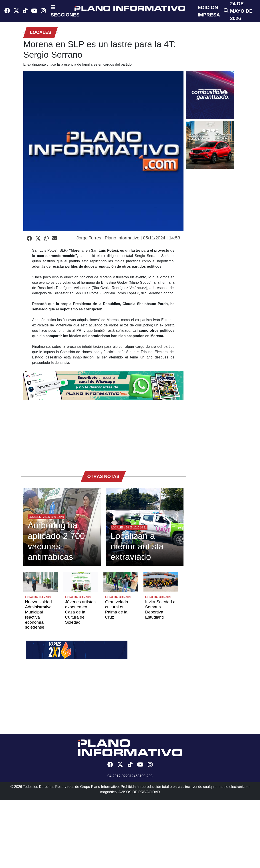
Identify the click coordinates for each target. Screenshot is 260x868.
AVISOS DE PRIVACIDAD (139, 792)
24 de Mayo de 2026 (241, 11)
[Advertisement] (103, 433)
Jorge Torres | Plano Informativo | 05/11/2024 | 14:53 (128, 238)
